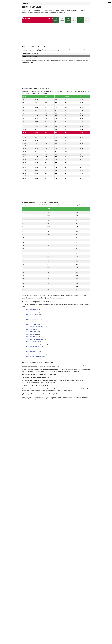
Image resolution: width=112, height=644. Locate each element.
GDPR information (27, 406)
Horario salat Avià (30, 317)
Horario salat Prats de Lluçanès (34, 339)
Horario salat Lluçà (30, 337)
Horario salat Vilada (31, 324)
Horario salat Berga (31, 322)
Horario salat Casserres (32, 319)
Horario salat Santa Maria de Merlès (35, 327)
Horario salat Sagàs (31, 312)
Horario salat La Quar (31, 314)
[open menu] (109, 3)
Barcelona (28, 359)
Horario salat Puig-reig (31, 332)
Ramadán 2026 (83, 205)
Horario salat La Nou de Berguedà (34, 344)
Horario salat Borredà (31, 334)
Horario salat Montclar (31, 342)
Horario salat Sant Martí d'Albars (34, 354)
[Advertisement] (56, 35)
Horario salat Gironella (31, 310)
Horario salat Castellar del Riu (33, 356)
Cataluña (26, 3)
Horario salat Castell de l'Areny (33, 349)
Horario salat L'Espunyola (32, 347)
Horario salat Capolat (31, 352)
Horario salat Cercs (31, 329)
